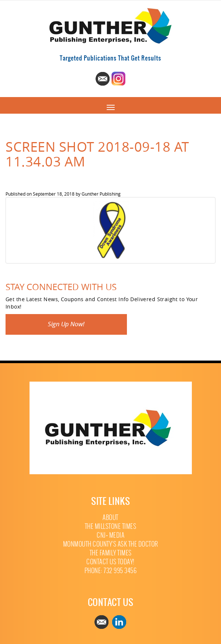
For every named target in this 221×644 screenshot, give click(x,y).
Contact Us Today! (111, 562)
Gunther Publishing (101, 194)
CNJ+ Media (111, 535)
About (111, 518)
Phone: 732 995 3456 (111, 571)
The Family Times (111, 553)
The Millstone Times (111, 526)
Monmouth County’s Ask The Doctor (111, 544)
